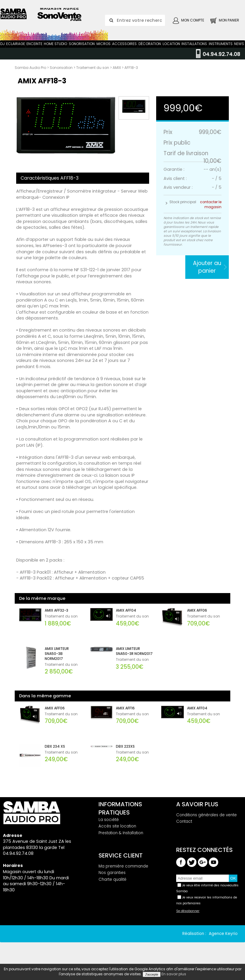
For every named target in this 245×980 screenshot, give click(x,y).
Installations (194, 52)
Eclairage (16, 52)
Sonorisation (82, 52)
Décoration (150, 52)
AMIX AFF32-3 (56, 619)
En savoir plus (174, 974)
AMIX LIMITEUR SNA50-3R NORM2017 (134, 659)
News (239, 52)
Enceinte (34, 52)
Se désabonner (188, 919)
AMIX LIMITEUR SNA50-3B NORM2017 (57, 662)
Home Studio (55, 52)
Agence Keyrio (223, 942)
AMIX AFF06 (197, 619)
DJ (2, 52)
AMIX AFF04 (126, 619)
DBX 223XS (125, 755)
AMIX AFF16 (125, 716)
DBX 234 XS (55, 755)
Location (171, 52)
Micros (104, 52)
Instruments (221, 52)
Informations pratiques (120, 817)
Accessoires (124, 52)
